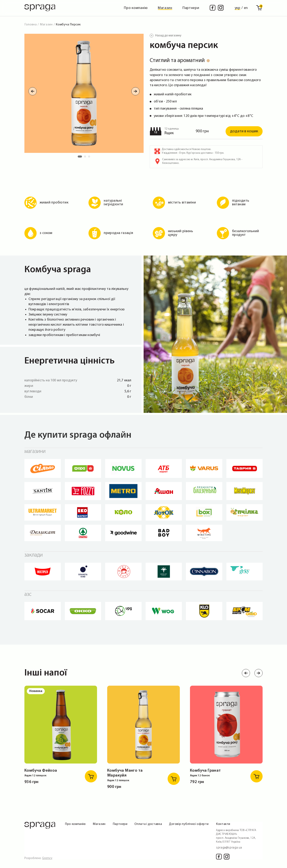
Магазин (165, 8)
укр (238, 8)
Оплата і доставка (148, 824)
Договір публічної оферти (189, 824)
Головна (31, 25)
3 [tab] (90, 158)
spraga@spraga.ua (229, 848)
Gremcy (47, 858)
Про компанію (136, 8)
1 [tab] (80, 158)
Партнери (191, 8)
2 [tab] (86, 158)
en (246, 8)
